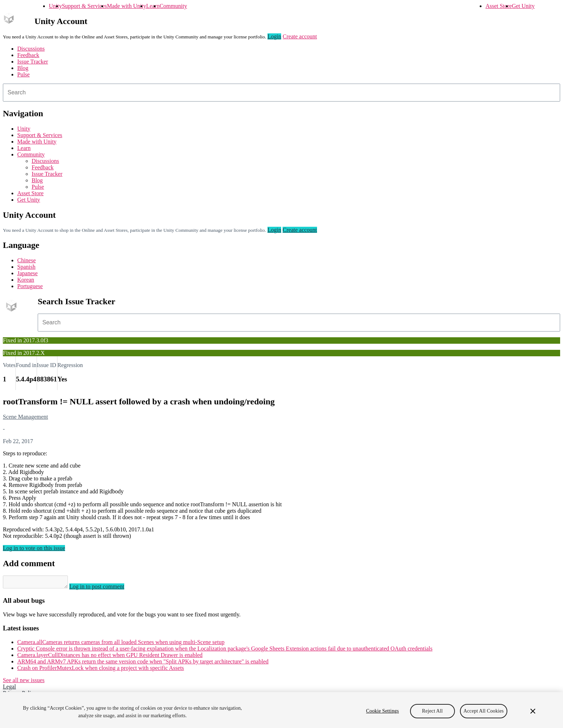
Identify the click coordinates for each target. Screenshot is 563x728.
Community (173, 6)
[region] (281, 710)
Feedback (28, 55)
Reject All (432, 711)
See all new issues (24, 682)
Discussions (31, 49)
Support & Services (84, 6)
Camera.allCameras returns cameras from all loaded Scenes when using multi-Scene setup (121, 644)
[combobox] (281, 93)
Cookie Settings (383, 711)
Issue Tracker (33, 62)
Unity (55, 6)
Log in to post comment (104, 589)
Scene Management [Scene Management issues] (25, 417)
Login (274, 36)
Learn (153, 6)
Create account (300, 36)
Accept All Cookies (484, 711)
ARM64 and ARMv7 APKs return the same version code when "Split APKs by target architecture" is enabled (143, 664)
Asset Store (499, 6)
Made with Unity (127, 6)
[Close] (533, 711)
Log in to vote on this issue (34, 548)
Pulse (24, 74)
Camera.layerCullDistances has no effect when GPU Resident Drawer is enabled (110, 657)
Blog (23, 68)
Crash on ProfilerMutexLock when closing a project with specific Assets (101, 670)
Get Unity (523, 6)
